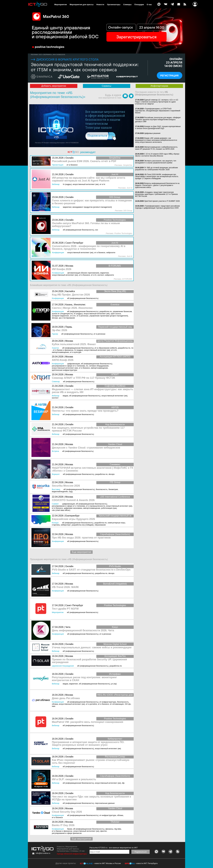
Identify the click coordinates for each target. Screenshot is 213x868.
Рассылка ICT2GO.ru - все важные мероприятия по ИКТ (114, 848)
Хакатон (55, 348)
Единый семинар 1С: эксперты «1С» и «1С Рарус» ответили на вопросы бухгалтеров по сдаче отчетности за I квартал (157, 102)
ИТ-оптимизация (117, 704)
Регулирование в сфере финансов (67, 833)
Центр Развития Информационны (115, 341)
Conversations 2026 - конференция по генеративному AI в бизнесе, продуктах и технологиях (89, 248)
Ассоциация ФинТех (115, 656)
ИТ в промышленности (96, 506)
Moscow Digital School (115, 644)
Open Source (116, 314)
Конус (115, 627)
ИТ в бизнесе (84, 368)
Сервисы (107, 86)
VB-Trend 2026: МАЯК (65, 587)
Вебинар (56, 396)
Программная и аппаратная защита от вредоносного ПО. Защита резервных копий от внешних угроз (88, 744)
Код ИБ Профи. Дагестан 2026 (71, 295)
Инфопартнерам (159, 86)
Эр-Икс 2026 (60, 330)
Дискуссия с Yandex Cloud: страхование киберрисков (86, 448)
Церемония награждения (63, 666)
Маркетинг (74, 684)
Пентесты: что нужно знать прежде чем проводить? (85, 411)
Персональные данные (105, 803)
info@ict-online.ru (43, 853)
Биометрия (113, 489)
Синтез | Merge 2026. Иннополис (72, 308)
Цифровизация (74, 364)
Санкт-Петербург (74, 605)
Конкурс (55, 523)
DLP (123, 783)
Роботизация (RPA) (109, 508)
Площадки (139, 5)
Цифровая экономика (73, 508)
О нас (149, 5)
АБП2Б (115, 407)
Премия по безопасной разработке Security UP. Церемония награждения (89, 661)
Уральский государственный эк (115, 516)
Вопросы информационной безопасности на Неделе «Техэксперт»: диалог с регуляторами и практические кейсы (157, 185)
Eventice (115, 305)
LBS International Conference (115, 497)
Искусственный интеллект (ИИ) (97, 314)
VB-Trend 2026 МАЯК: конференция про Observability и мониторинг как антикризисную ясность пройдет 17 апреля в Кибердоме (157, 176)
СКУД (71, 491)
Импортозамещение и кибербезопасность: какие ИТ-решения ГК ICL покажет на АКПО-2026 (156, 148)
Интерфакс (115, 674)
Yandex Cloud (115, 444)
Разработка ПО (106, 311)
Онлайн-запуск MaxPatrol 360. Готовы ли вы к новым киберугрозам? (86, 225)
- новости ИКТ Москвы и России (107, 863)
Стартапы (56, 525)
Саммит (55, 504)
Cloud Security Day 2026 (67, 812)
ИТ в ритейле (91, 704)
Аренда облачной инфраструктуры (72, 854)
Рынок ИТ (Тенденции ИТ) (62, 314)
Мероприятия (61, 5)
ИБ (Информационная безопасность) (83, 298)
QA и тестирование (67, 318)
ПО (132, 348)
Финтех (103, 831)
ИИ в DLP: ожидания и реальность (74, 779)
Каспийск (70, 291)
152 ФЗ (128, 704)
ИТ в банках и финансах (63, 350)
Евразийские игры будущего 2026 (73, 519)
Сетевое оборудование (99, 366)
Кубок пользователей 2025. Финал (74, 344)
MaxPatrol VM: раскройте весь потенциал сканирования (88, 722)
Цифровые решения (152, 133)
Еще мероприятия (82, 552)
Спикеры (127, 5)
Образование (100, 525)
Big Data (118, 829)
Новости (100, 5)
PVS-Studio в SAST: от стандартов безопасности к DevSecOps (91, 570)
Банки (70, 829)
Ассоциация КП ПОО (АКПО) (115, 357)
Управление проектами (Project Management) (109, 316)
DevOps (55, 318)
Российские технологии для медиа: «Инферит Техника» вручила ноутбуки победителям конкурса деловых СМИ (158, 120)
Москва (69, 341)
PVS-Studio (115, 566)
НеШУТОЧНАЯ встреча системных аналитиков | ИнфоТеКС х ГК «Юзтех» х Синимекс (92, 469)
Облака (55, 704)
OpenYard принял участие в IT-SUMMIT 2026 (162, 201)
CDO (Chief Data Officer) (61, 510)
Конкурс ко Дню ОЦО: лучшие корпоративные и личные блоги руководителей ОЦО (158, 127)
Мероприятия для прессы (82, 5)
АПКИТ (115, 375)
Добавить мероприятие (54, 86)
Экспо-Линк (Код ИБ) (115, 291)
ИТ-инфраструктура (108, 702)
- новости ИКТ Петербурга (146, 863)
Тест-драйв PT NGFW (65, 609)
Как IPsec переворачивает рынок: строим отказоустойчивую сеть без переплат (91, 762)
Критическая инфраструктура (64, 370)
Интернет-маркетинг (60, 316)
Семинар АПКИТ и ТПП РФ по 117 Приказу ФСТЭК (83, 378)
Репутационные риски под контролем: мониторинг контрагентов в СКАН (84, 679)
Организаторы (114, 5)
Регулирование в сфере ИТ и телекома (68, 366)
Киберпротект (115, 739)
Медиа (65, 396)
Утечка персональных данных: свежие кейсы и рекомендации (92, 648)
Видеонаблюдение (60, 491)
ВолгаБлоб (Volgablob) (115, 584)
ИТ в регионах (83, 316)
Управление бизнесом (122, 311)
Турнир (55, 334)
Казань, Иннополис (75, 305)
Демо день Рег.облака (66, 698)
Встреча (55, 451)
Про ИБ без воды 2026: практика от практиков (81, 538)
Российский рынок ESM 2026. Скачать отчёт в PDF (84, 161)
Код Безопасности (115, 424)
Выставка (56, 489)
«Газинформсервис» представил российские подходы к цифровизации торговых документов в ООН (157, 207)
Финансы (109, 829)
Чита (68, 627)
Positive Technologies (115, 605)
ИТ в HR (73, 316)
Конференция (58, 298)
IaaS (54, 706)
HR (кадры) (78, 314)
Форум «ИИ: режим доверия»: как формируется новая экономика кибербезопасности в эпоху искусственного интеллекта (156, 140)
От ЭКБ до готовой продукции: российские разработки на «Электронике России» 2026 (156, 169)
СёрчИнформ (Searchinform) (115, 534)
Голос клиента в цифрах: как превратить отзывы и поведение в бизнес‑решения (92, 202)
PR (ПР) (114, 684)
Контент (55, 398)
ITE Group (115, 482)
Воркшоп (56, 474)
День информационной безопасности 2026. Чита (83, 631)
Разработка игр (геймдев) (83, 525)
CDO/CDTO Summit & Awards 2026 (73, 500)
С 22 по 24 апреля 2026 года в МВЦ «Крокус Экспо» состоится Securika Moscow (157, 155)
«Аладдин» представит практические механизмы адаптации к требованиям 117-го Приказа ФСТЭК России (156, 194)
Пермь (69, 327)
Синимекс (115, 464)
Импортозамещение (60, 352)
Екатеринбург (72, 516)
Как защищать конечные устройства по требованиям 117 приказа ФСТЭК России (88, 429)
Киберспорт (66, 525)
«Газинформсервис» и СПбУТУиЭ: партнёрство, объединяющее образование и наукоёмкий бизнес (158, 111)
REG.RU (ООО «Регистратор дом (115, 695)
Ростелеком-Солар (115, 757)
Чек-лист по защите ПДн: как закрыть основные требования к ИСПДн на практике (91, 798)
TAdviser (115, 822)
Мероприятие (58, 612)
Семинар (56, 382)
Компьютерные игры (117, 523)
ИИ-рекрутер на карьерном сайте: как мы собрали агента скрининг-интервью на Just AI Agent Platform (89, 179)
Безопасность (102, 489)
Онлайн (69, 386)
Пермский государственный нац (115, 327)
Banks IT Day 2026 (63, 825)
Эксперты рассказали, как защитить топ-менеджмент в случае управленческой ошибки (156, 162)
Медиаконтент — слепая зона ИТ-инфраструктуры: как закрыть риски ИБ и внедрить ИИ (92, 391)
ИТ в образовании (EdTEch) (106, 348)
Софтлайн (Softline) (115, 386)
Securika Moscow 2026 (66, 486)
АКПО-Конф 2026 (63, 360)
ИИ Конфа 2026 (62, 269)
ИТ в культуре (76, 352)
